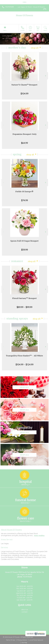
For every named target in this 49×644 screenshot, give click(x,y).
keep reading (39, 535)
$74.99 (25, 200)
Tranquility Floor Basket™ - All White (24, 356)
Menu (5, 30)
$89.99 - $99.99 (24, 307)
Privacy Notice (22, 640)
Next (46, 76)
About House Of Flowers (11, 530)
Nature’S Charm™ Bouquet (24, 85)
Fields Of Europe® (24, 192)
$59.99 (25, 250)
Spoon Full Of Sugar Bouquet (25, 241)
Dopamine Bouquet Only (25, 134)
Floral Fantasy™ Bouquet (25, 298)
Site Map (24, 643)
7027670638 (9, 7)
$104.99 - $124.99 (24, 364)
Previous (3, 76)
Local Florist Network (36, 640)
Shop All (35, 48)
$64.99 (24, 143)
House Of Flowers (24, 15)
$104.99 (24, 94)
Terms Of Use (10, 640)
